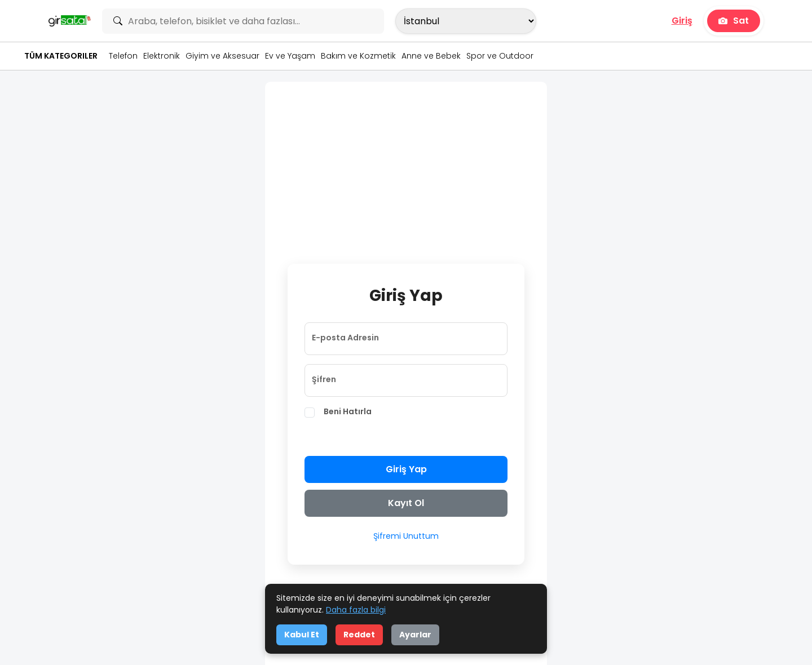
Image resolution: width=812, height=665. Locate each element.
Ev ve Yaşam (290, 56)
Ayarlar (415, 635)
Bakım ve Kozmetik (358, 56)
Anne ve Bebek (431, 56)
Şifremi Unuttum (406, 536)
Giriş (682, 21)
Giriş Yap (406, 469)
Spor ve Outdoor (500, 56)
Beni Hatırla (348, 411)
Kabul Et (302, 635)
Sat (734, 21)
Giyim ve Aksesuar (222, 56)
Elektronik (162, 56)
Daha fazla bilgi (356, 610)
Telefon (123, 56)
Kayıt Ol (406, 503)
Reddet (359, 635)
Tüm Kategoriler (61, 56)
